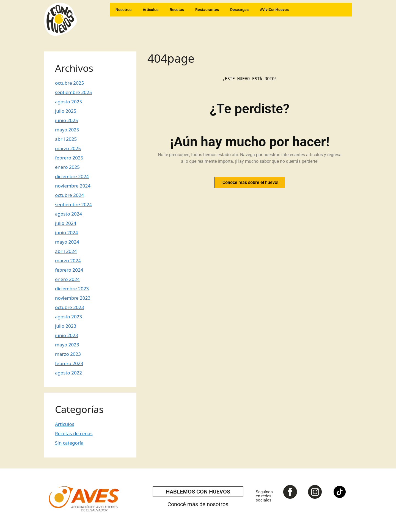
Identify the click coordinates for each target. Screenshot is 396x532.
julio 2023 (66, 326)
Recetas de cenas (74, 433)
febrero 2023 (69, 363)
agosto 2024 (68, 214)
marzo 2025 (68, 148)
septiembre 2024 (73, 204)
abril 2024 (66, 251)
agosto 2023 (68, 317)
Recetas (177, 10)
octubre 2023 (69, 307)
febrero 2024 (69, 270)
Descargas (239, 10)
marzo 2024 (68, 261)
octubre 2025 (69, 83)
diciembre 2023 (72, 289)
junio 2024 (66, 232)
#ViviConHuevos (274, 10)
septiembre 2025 (73, 92)
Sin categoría (69, 443)
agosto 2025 (68, 102)
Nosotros (123, 10)
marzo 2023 (68, 354)
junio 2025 (66, 120)
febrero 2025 (69, 158)
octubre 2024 (69, 195)
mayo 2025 (67, 130)
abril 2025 (66, 139)
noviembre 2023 (73, 298)
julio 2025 (66, 111)
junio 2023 (66, 335)
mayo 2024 (67, 242)
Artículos (151, 10)
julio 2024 (66, 223)
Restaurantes (207, 10)
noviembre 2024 (73, 186)
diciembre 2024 (72, 176)
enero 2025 (67, 167)
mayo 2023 (67, 345)
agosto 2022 (68, 373)
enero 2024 (67, 279)
